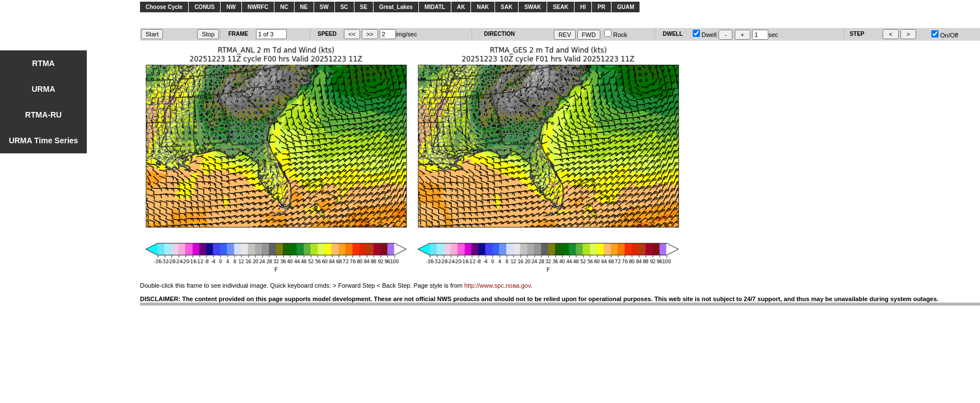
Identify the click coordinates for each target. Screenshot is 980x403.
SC (344, 7)
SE (364, 7)
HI (583, 7)
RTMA (43, 63)
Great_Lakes (396, 7)
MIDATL (435, 7)
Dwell (705, 35)
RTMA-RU (43, 115)
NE (304, 7)
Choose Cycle (164, 7)
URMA (44, 89)
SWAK (533, 7)
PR (601, 7)
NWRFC (258, 7)
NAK (483, 7)
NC (284, 7)
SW (324, 7)
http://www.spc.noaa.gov (497, 285)
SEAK (561, 7)
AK (461, 7)
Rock (616, 35)
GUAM (626, 7)
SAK (507, 7)
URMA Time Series (44, 140)
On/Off (945, 35)
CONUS (204, 7)
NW (231, 7)
